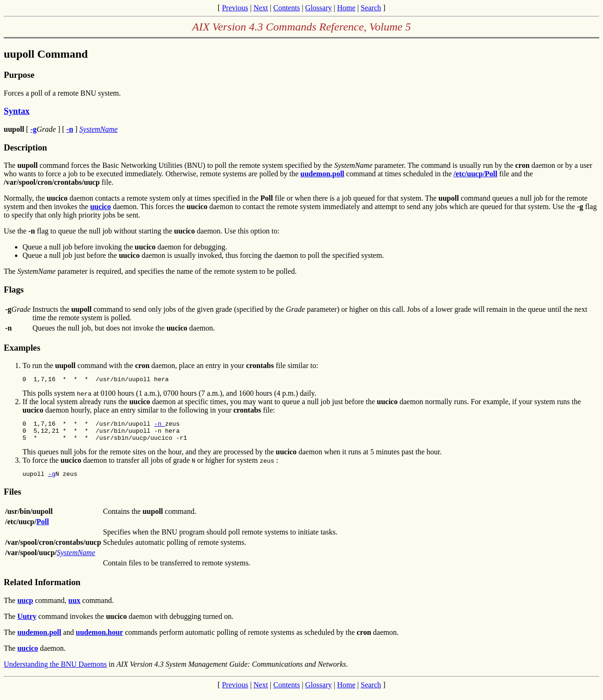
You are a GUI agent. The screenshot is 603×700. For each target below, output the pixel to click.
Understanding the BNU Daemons (55, 671)
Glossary (318, 8)
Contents (287, 8)
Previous (235, 8)
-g (52, 481)
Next (261, 8)
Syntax (17, 111)
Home (346, 8)
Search (371, 8)
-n (160, 426)
